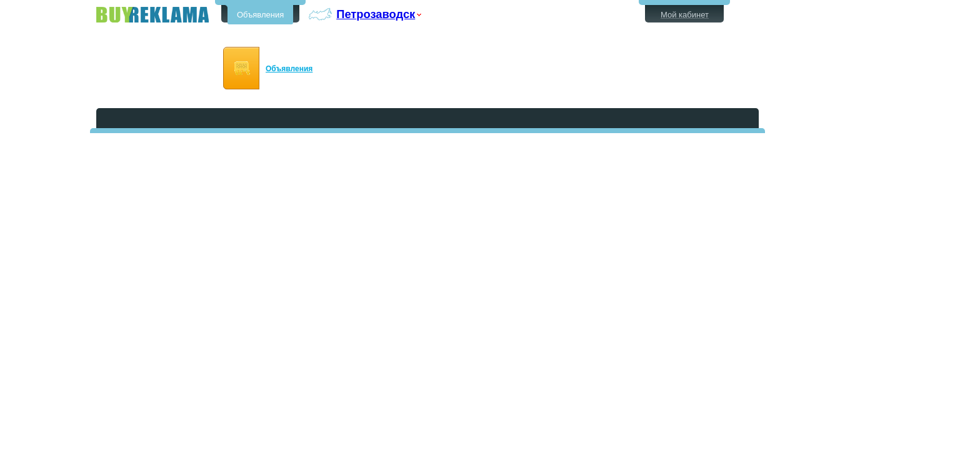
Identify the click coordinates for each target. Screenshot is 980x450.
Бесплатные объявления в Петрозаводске (152, 15)
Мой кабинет (685, 15)
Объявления (260, 15)
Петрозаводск (376, 14)
